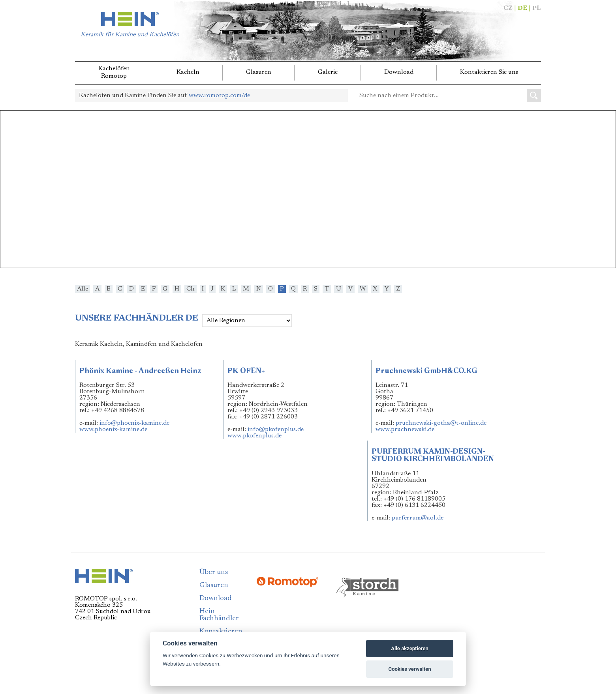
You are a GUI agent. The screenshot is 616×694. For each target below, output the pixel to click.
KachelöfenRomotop (114, 72)
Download (399, 72)
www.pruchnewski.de (405, 430)
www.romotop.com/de (219, 96)
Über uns (214, 572)
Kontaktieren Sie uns (489, 72)
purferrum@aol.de (418, 518)
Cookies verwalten (410, 669)
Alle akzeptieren (410, 648)
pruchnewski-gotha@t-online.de (441, 423)
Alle (83, 289)
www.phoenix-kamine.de (113, 430)
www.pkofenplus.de (254, 436)
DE (522, 8)
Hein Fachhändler (219, 615)
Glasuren (259, 72)
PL (537, 8)
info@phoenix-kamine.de (134, 423)
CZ (508, 8)
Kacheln (188, 72)
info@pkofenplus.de (276, 430)
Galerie (328, 72)
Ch (191, 289)
